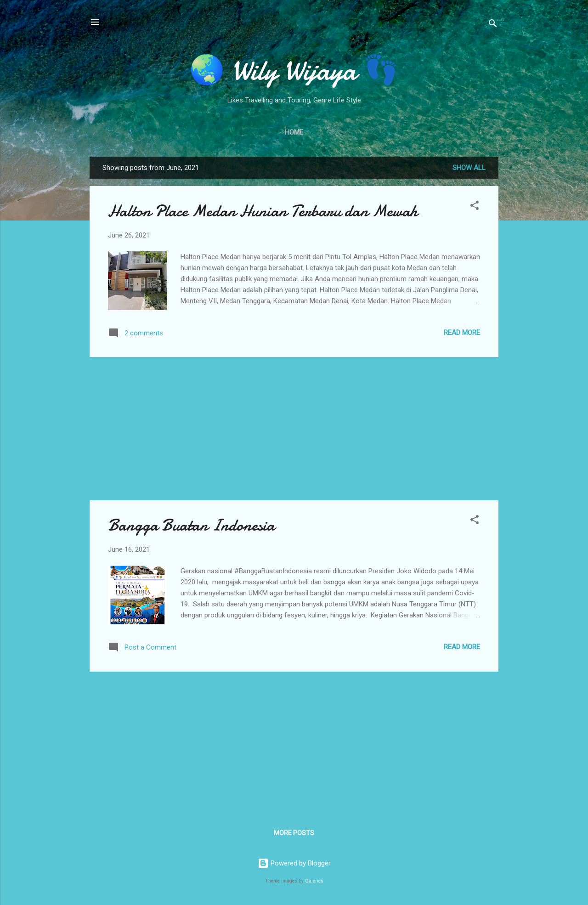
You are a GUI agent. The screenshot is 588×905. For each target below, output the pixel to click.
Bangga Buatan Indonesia (191, 525)
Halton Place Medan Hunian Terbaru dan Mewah (263, 211)
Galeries (314, 881)
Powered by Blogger (294, 863)
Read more (462, 333)
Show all (469, 168)
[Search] (493, 25)
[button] (475, 207)
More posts (294, 833)
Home (294, 132)
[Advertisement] (294, 429)
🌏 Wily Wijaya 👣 (294, 70)
